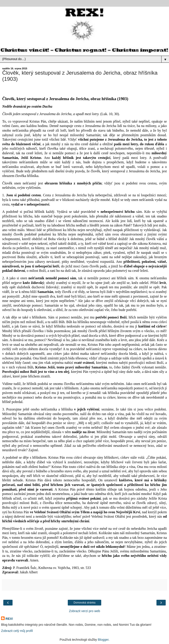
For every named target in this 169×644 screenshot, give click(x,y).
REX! (9, 619)
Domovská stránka (84, 603)
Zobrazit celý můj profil (17, 631)
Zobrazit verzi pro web (84, 611)
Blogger (103, 640)
